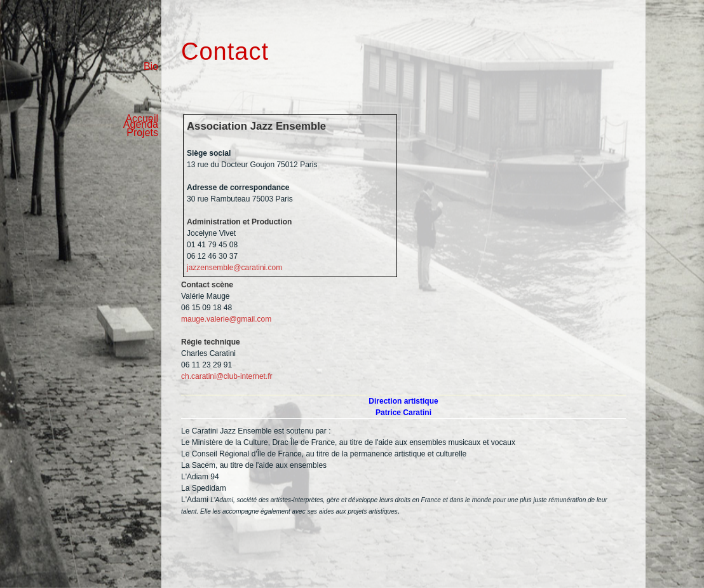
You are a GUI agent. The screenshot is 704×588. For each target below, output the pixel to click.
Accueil (142, 119)
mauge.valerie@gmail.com (226, 319)
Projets (142, 133)
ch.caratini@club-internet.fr (227, 376)
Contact (225, 51)
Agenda (141, 94)
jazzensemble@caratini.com (234, 268)
